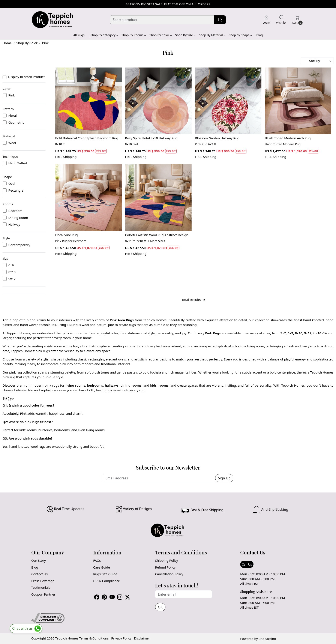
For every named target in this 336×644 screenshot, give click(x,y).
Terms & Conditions (94, 638)
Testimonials (41, 587)
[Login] (266, 20)
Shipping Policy (167, 560)
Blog (259, 35)
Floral (13, 116)
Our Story (39, 560)
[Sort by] (317, 61)
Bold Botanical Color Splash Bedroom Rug (87, 138)
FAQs (97, 560)
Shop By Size (185, 35)
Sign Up (224, 478)
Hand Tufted (18, 163)
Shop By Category (104, 35)
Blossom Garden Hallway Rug (217, 138)
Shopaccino (267, 639)
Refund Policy (165, 567)
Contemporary (19, 245)
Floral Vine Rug (67, 235)
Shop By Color (160, 35)
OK (160, 607)
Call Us (247, 564)
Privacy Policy (121, 638)
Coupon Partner (43, 594)
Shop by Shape (240, 35)
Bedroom (15, 211)
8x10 (12, 272)
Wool (12, 143)
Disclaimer (142, 638)
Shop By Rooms (134, 35)
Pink (12, 95)
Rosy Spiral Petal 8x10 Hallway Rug (151, 138)
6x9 (11, 265)
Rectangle (16, 190)
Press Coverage (43, 581)
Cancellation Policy (169, 574)
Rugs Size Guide (105, 574)
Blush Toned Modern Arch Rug (288, 138)
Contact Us (39, 574)
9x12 (12, 279)
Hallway (14, 224)
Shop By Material (212, 35)
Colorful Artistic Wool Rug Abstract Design (157, 235)
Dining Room (18, 218)
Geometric (16, 122)
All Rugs (79, 35)
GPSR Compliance (106, 581)
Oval (12, 183)
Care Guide (102, 567)
